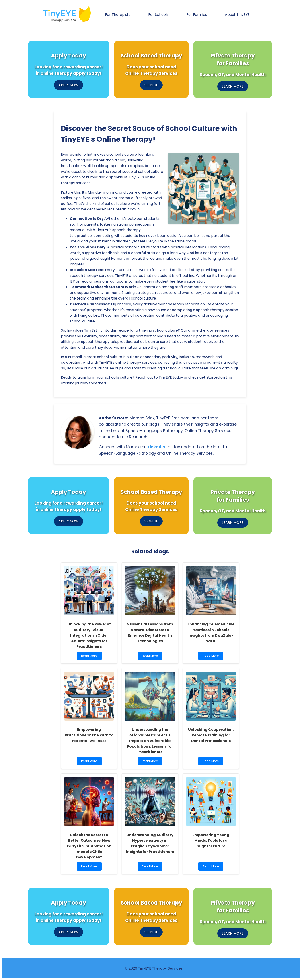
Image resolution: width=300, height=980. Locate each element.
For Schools (158, 15)
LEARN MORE (233, 86)
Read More (90, 657)
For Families (197, 15)
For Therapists (118, 15)
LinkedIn (156, 447)
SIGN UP (151, 85)
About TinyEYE (237, 15)
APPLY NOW (69, 85)
